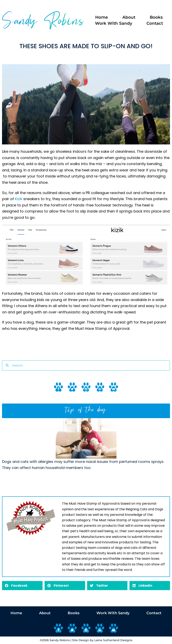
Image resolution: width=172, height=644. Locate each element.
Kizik (18, 199)
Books (156, 17)
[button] (22, 586)
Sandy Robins (60, 640)
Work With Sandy (114, 23)
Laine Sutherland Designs (113, 640)
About (129, 17)
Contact (155, 23)
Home (101, 17)
